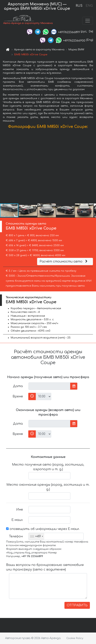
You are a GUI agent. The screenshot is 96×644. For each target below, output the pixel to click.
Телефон (16, 536)
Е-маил (17, 520)
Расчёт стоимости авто (64, 262)
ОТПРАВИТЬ (77, 605)
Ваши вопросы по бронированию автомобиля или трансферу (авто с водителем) (45, 567)
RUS (79, 6)
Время (18, 396)
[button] (93, 167)
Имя (20, 510)
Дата (18, 386)
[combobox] (36, 536)
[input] (49, 386)
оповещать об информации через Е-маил (43, 529)
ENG (89, 6)
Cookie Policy (75, 638)
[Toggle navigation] (88, 21)
